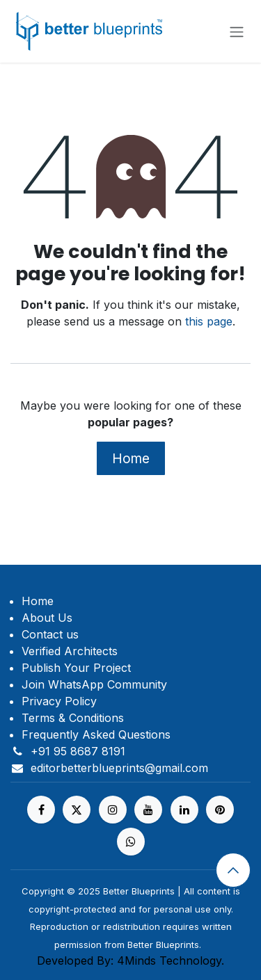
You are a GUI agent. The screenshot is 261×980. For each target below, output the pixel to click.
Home (131, 458)
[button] (233, 870)
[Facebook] (41, 810)
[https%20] (131, 842)
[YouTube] (148, 810)
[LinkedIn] (184, 810)
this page (209, 321)
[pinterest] (220, 810)
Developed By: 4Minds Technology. (130, 961)
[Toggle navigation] (237, 31)
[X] (77, 810)
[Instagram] (113, 810)
